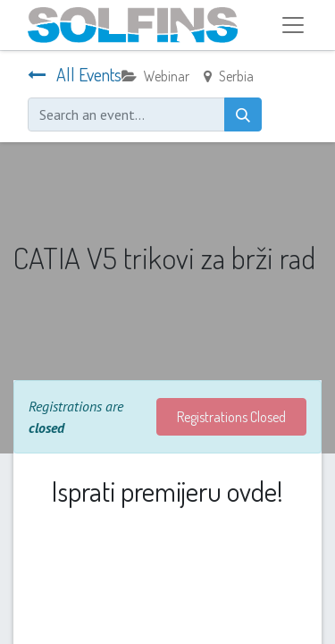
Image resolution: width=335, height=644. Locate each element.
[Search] (243, 114)
